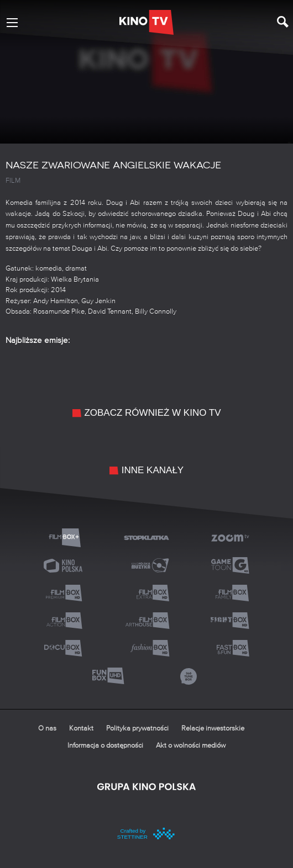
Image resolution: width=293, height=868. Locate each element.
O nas (47, 729)
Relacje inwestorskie (213, 729)
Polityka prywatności (137, 729)
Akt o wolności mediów (191, 746)
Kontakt (81, 729)
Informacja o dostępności (105, 746)
